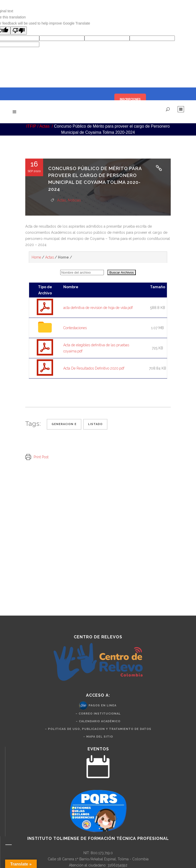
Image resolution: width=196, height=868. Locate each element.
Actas (44, 126)
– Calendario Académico (98, 721)
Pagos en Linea (102, 705)
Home (36, 257)
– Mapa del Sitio (98, 737)
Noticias (74, 200)
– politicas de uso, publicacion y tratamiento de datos (98, 729)
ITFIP (31, 126)
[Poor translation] (19, 31)
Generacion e (64, 424)
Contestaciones (75, 328)
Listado (95, 424)
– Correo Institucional (98, 714)
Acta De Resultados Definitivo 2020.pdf (94, 368)
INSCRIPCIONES (130, 99)
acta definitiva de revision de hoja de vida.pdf (98, 308)
